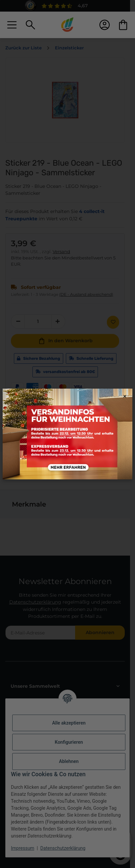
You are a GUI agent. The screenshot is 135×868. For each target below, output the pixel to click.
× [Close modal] (125, 396)
